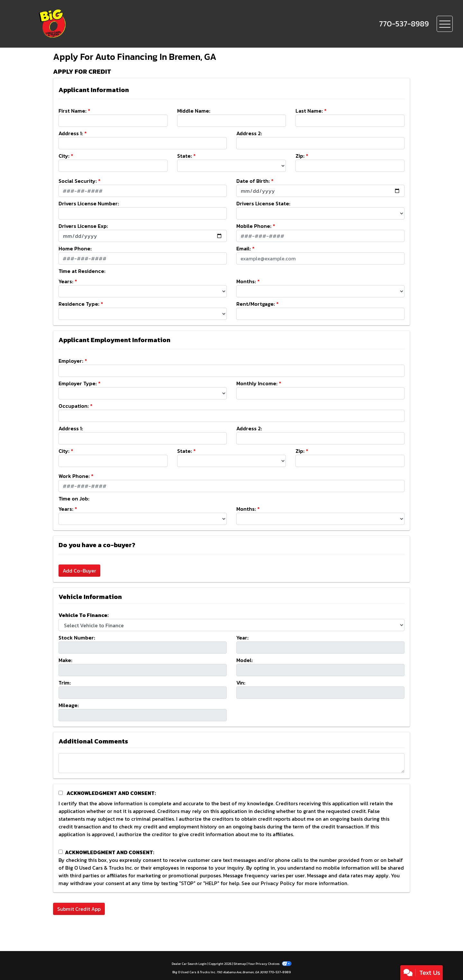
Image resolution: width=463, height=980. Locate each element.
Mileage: (69, 705)
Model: (245, 660)
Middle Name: (194, 111)
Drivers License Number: (89, 203)
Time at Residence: (82, 271)
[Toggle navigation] (445, 24)
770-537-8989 (280, 972)
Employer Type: (78, 383)
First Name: (73, 111)
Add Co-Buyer (79, 571)
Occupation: (74, 406)
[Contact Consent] (61, 852)
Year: (242, 638)
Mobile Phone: (254, 226)
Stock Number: (77, 638)
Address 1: (71, 133)
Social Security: (78, 181)
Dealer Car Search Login (189, 964)
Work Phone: (74, 476)
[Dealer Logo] (74, 24)
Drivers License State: (263, 203)
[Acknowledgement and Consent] (61, 793)
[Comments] (232, 763)
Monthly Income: (257, 383)
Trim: (65, 683)
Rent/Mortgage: (256, 304)
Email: (244, 248)
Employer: (71, 361)
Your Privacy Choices (269, 964)
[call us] (404, 24)
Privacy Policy (278, 883)
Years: (66, 281)
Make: (65, 660)
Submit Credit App (79, 909)
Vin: (241, 683)
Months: (246, 281)
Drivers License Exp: (83, 226)
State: (185, 156)
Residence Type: (79, 304)
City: (64, 156)
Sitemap (240, 964)
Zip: (300, 156)
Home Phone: (75, 248)
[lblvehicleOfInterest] (232, 625)
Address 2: (249, 133)
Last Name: (309, 111)
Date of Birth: (253, 181)
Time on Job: (74, 499)
